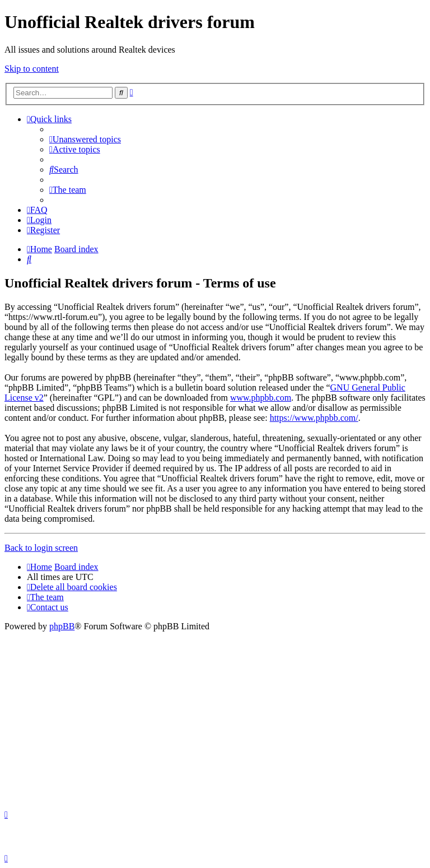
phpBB (62, 626)
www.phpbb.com (261, 398)
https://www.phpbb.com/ (314, 418)
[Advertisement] (215, 716)
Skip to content (32, 69)
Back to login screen (41, 548)
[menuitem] (85, 139)
